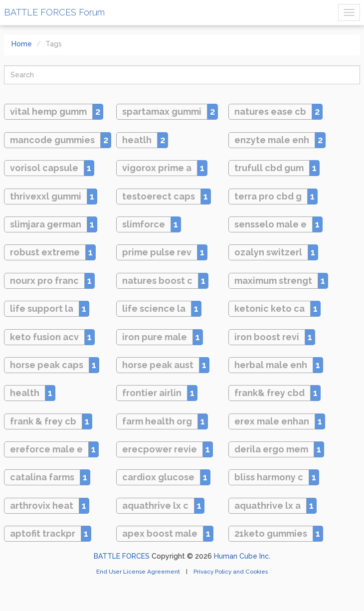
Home (22, 44)
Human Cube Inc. (242, 556)
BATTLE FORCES (122, 556)
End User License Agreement (139, 572)
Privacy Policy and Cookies (231, 572)
